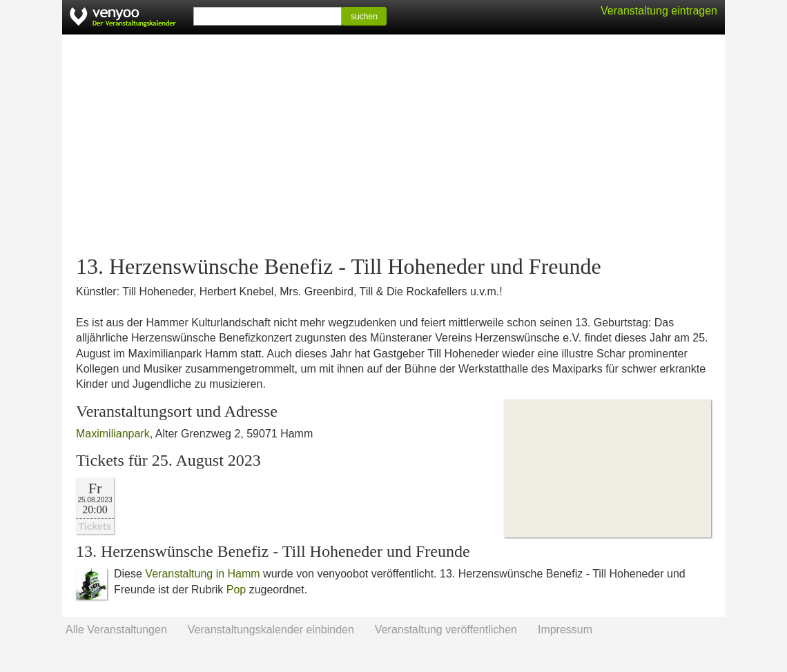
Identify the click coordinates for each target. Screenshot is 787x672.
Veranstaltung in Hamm (202, 574)
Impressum (565, 630)
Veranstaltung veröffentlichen (446, 630)
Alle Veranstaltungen (116, 630)
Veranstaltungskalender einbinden (271, 630)
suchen (364, 17)
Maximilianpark (113, 434)
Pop (236, 590)
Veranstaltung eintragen (659, 11)
